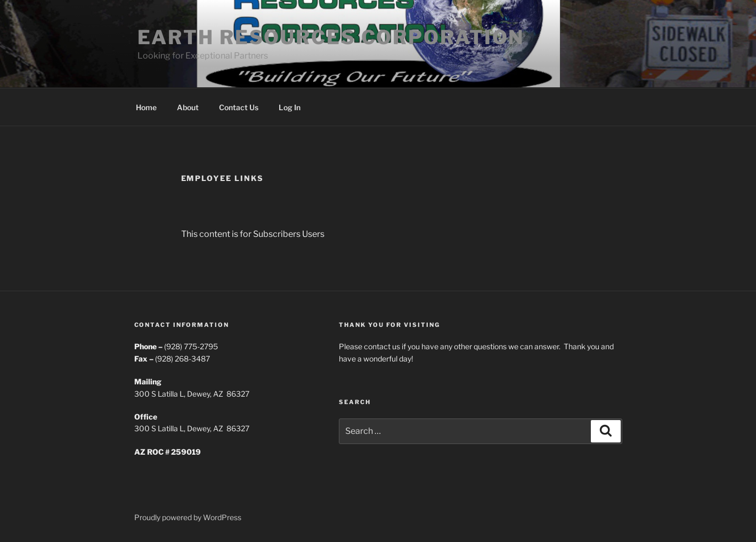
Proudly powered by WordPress (188, 517)
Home (146, 107)
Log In (290, 107)
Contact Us (239, 107)
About (188, 107)
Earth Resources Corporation (331, 37)
